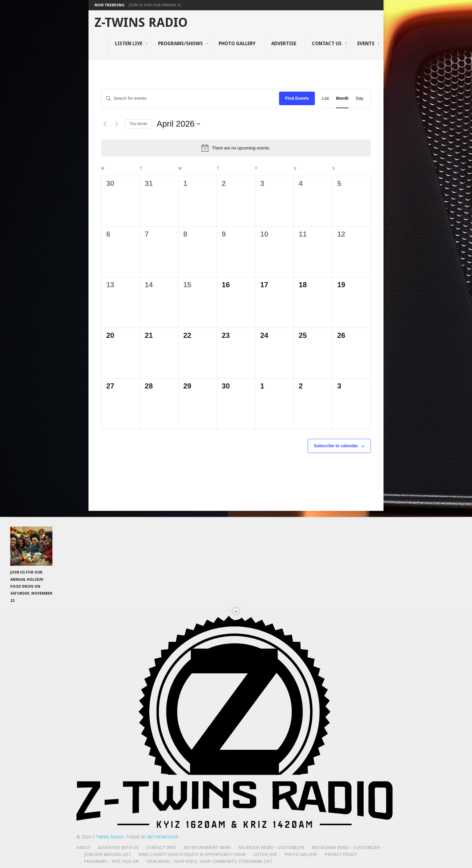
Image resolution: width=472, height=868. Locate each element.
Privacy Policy (341, 854)
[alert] (236, 148)
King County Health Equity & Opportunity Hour (192, 854)
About (83, 848)
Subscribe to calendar (336, 446)
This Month (138, 124)
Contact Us (327, 44)
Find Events (297, 98)
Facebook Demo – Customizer (271, 848)
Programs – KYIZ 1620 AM (111, 861)
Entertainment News (207, 848)
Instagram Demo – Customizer (346, 848)
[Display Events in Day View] (360, 98)
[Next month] (116, 124)
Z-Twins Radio (141, 23)
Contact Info (161, 848)
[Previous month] (105, 124)
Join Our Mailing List (107, 854)
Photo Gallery (237, 44)
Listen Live (129, 44)
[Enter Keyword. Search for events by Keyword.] (190, 98)
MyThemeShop (163, 837)
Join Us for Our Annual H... (156, 5)
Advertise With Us (118, 848)
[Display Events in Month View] (342, 98)
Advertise (284, 44)
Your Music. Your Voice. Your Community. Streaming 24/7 (209, 861)
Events (366, 44)
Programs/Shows (180, 44)
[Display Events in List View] (325, 98)
